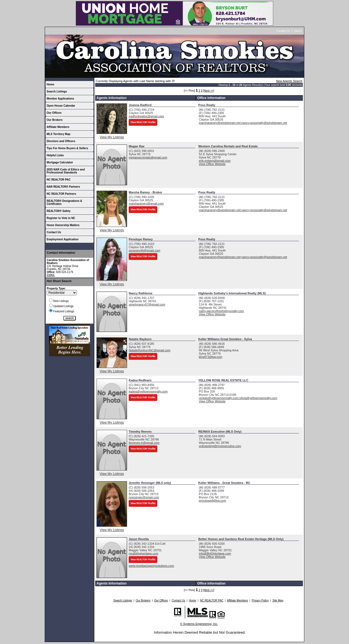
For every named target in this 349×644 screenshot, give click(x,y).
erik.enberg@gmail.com (215, 161)
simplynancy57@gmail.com (147, 304)
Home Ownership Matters (63, 225)
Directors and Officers (61, 141)
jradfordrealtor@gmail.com (146, 116)
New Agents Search (289, 81)
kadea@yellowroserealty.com (148, 391)
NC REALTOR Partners (61, 194)
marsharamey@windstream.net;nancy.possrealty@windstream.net (243, 123)
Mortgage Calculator (60, 162)
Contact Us (283, 31)
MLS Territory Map (58, 134)
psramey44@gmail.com (145, 250)
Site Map (278, 600)
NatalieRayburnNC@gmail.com (150, 350)
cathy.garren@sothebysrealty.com (221, 311)
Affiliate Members (58, 127)
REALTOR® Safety (59, 211)
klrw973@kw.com (210, 357)
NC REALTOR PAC (59, 180)
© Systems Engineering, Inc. (199, 624)
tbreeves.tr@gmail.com (144, 443)
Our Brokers (55, 120)
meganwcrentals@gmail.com (148, 157)
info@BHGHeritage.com (215, 553)
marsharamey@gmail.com (146, 203)
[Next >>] (209, 91)
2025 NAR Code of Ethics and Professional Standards (66, 171)
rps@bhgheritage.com (143, 553)
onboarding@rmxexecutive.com (220, 446)
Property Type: (56, 288)
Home (298, 31)
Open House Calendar (61, 106)
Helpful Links (55, 155)
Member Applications (60, 99)
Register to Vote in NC (61, 218)
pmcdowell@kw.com (212, 501)
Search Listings (57, 92)
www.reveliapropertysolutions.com (151, 566)
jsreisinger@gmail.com (144, 497)
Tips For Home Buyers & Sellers (67, 148)
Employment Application (63, 239)
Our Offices (54, 113)
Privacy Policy (260, 600)
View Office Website (212, 164)
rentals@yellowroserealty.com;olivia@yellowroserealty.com (238, 398)
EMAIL (51, 275)
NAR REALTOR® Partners (63, 187)
